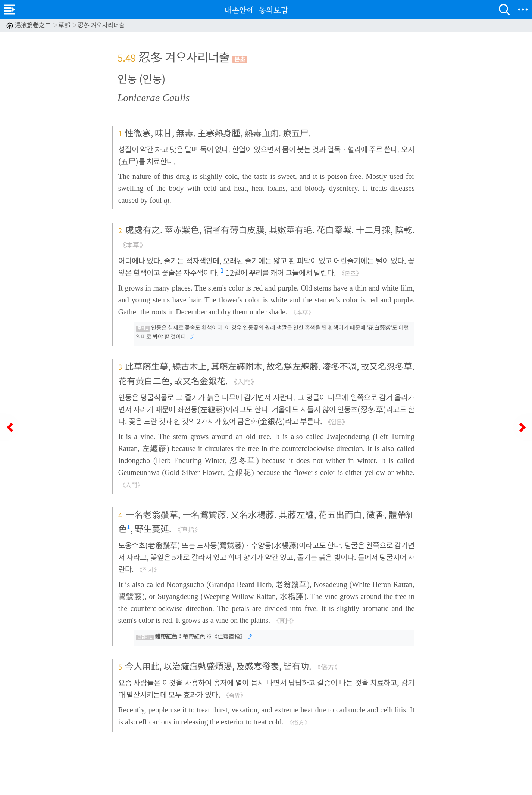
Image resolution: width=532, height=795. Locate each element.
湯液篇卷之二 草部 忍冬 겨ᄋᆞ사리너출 (65, 25)
